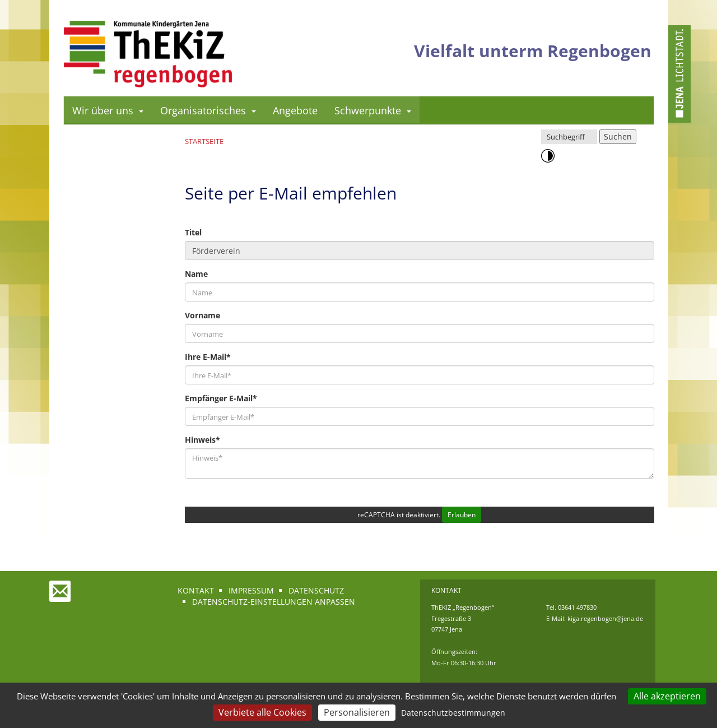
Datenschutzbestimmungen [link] (453, 713)
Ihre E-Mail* (208, 357)
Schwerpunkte (373, 110)
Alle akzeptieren (667, 696)
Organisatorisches (208, 110)
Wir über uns (108, 110)
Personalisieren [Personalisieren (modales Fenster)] (357, 712)
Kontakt (196, 590)
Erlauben (462, 515)
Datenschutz (316, 590)
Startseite (204, 141)
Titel (193, 232)
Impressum (251, 590)
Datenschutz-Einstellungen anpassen (274, 602)
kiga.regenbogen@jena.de (605, 618)
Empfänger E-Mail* (221, 398)
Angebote (295, 110)
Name (196, 274)
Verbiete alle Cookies (262, 712)
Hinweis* (202, 440)
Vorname (202, 315)
